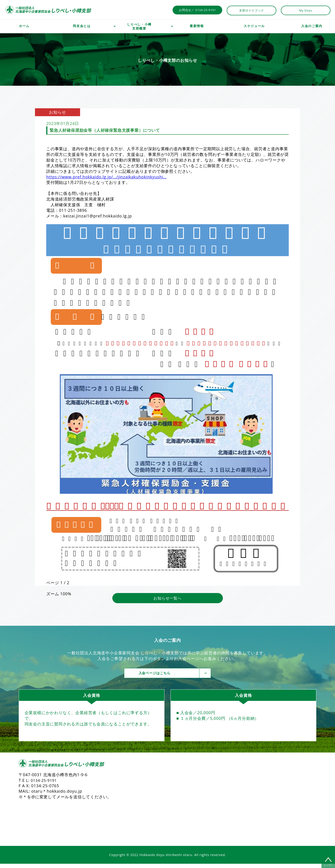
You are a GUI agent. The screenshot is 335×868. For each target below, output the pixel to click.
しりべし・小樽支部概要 (139, 26)
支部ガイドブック (252, 10)
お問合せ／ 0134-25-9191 (197, 10)
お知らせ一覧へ (168, 602)
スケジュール (254, 26)
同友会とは (82, 26)
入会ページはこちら (171, 677)
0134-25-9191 (45, 785)
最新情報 (197, 26)
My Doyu (306, 10)
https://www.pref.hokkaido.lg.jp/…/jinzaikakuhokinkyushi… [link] (106, 177)
